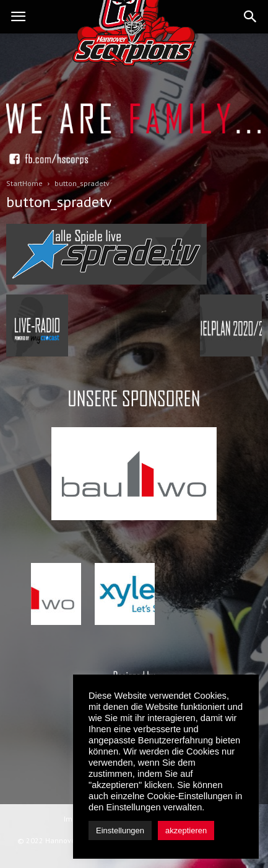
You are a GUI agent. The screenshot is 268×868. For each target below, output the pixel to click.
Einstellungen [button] (120, 830)
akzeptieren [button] (186, 830)
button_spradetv (59, 202)
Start (14, 183)
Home (32, 183)
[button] (251, 17)
